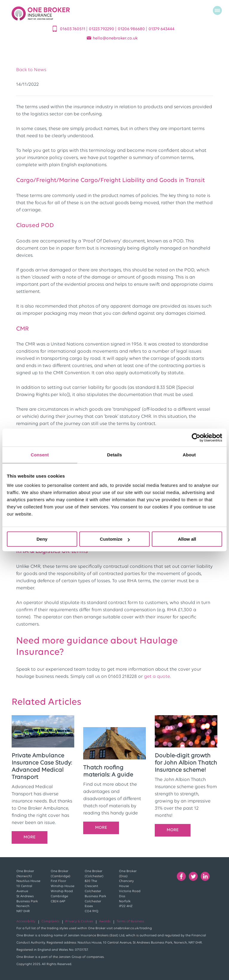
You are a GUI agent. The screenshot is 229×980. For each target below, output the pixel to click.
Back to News (31, 70)
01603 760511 (73, 29)
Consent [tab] (40, 455)
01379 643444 (161, 29)
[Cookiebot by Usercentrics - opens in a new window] (196, 438)
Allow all (187, 539)
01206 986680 (132, 29)
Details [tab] (114, 455)
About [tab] (189, 455)
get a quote (157, 677)
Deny (42, 539)
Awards (105, 922)
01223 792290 (102, 29)
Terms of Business (130, 922)
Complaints (50, 922)
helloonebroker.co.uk (115, 38)
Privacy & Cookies (79, 922)
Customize (115, 539)
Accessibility (26, 922)
